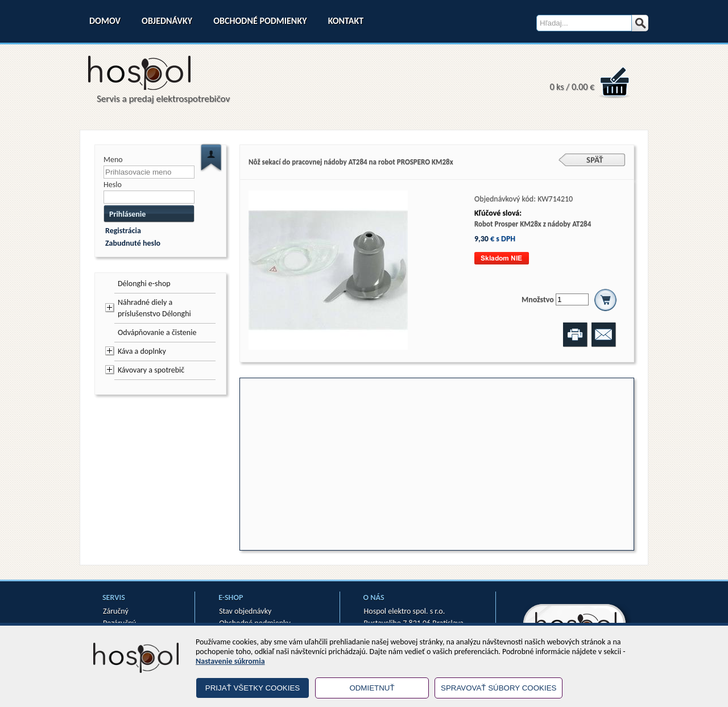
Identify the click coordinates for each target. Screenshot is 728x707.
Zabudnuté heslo (133, 243)
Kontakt (346, 21)
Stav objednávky (245, 611)
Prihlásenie (127, 214)
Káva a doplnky (142, 351)
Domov (105, 21)
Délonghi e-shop (144, 284)
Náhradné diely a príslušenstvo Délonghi (154, 308)
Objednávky (167, 21)
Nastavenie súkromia (230, 661)
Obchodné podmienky (260, 21)
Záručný (116, 611)
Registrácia (123, 231)
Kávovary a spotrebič (151, 370)
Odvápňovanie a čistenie (157, 332)
